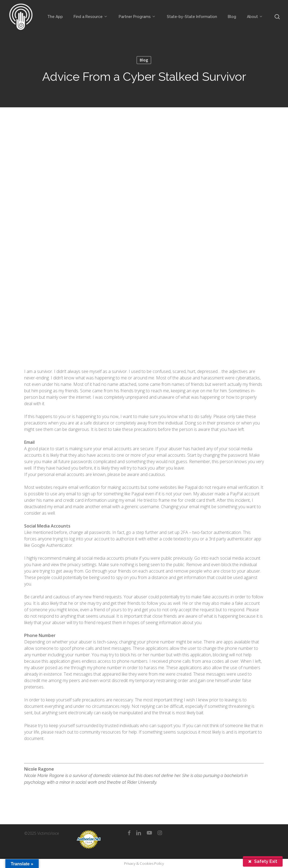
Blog (144, 60)
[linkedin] (139, 833)
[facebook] (129, 833)
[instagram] (160, 833)
